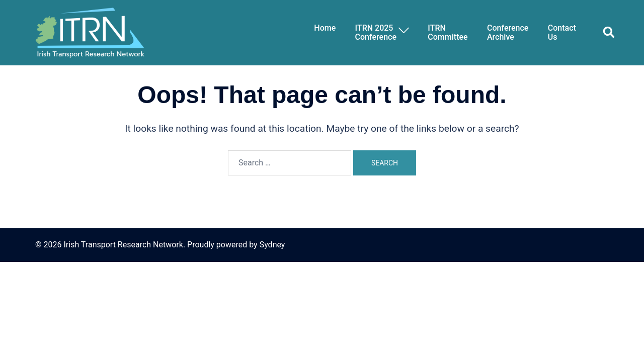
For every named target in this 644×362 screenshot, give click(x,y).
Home (325, 28)
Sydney (272, 245)
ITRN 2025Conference (376, 33)
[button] (605, 33)
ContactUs (562, 33)
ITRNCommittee (448, 33)
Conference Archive (508, 33)
